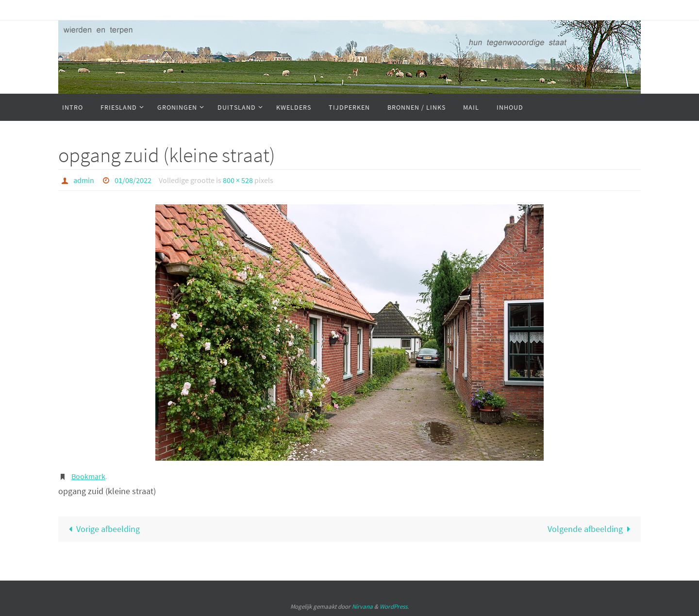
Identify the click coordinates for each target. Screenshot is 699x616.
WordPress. (394, 607)
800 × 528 (238, 180)
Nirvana (362, 607)
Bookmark (88, 476)
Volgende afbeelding (591, 529)
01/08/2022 (133, 180)
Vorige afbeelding (102, 529)
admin (84, 180)
